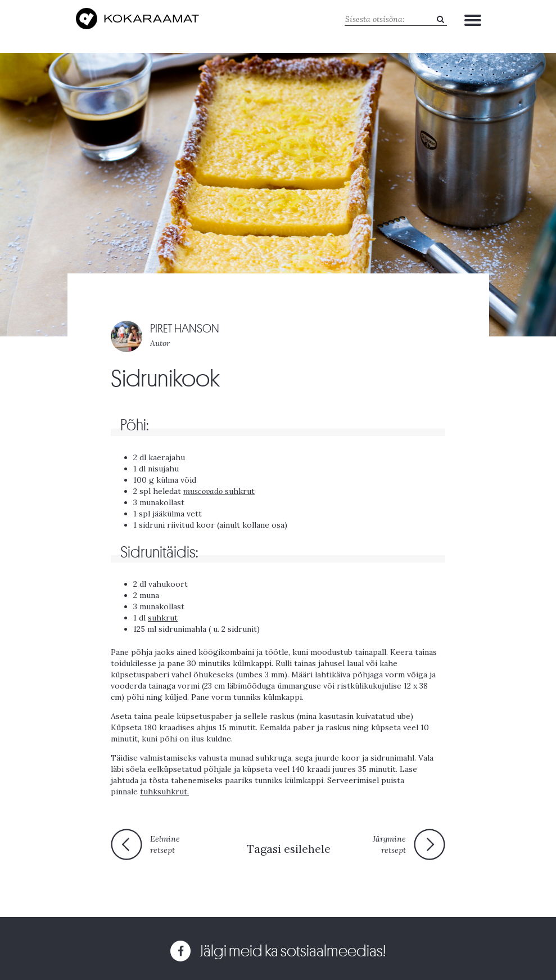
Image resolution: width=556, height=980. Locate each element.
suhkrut (219, 491)
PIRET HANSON (185, 329)
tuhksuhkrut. (164, 792)
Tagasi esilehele (289, 849)
